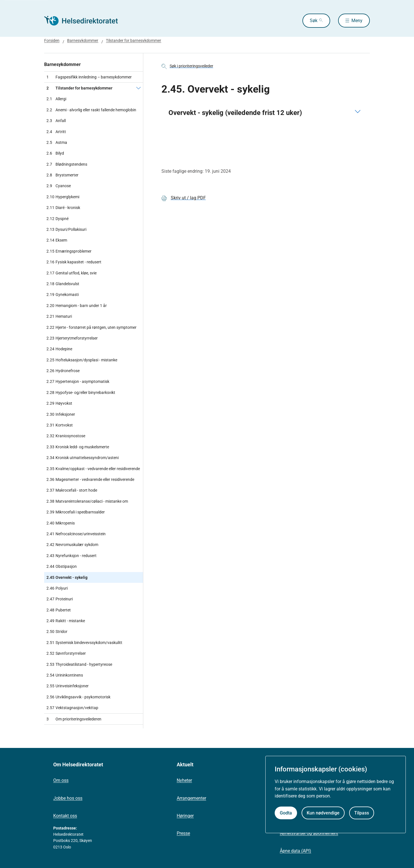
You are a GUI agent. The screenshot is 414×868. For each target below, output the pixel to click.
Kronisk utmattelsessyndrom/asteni (83, 458)
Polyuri (57, 588)
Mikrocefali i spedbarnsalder (76, 512)
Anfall (56, 121)
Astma (57, 142)
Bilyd (55, 153)
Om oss (61, 780)
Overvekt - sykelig (67, 577)
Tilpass (362, 813)
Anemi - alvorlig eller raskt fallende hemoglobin (91, 110)
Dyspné (57, 219)
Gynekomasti (63, 295)
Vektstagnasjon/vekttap (72, 708)
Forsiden (52, 40)
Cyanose (59, 186)
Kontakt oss (65, 816)
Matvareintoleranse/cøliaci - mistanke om (87, 501)
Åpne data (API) (295, 851)
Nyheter (184, 780)
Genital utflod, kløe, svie (72, 273)
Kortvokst (60, 425)
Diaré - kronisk (63, 208)
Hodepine (59, 349)
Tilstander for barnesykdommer (134, 40)
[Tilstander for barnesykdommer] (138, 88)
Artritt (56, 132)
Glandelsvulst (63, 284)
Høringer (185, 816)
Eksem (57, 240)
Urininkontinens (65, 675)
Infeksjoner (61, 414)
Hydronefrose (63, 371)
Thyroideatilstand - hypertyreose (79, 664)
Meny (357, 21)
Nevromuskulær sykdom (72, 545)
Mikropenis (61, 523)
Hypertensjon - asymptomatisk (78, 381)
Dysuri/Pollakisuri (66, 229)
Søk (313, 21)
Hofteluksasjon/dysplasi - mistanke (82, 360)
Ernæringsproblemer (69, 251)
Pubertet (59, 610)
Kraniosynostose (66, 436)
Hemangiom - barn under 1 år (77, 306)
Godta (286, 813)
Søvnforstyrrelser (66, 653)
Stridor (57, 632)
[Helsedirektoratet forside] (85, 21)
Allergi (56, 99)
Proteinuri (60, 599)
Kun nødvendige (323, 813)
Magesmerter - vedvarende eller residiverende (90, 479)
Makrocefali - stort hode (72, 490)
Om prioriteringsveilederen (74, 719)
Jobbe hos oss (68, 798)
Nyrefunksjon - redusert (72, 556)
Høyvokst (59, 403)
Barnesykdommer (83, 40)
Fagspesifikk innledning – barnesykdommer (89, 77)
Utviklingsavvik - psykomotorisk (78, 697)
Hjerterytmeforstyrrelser (72, 338)
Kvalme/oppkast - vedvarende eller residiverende (93, 469)
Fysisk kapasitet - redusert (74, 262)
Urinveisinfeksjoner (68, 686)
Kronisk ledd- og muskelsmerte (78, 447)
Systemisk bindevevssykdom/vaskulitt (84, 643)
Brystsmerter (62, 175)
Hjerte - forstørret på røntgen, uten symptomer (91, 327)
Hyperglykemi (63, 197)
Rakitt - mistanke (66, 621)
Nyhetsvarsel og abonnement (309, 833)
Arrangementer (191, 798)
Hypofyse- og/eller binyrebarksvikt (81, 393)
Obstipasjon (62, 566)
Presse (183, 833)
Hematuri (59, 316)
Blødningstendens (67, 164)
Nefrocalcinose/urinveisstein (76, 534)
